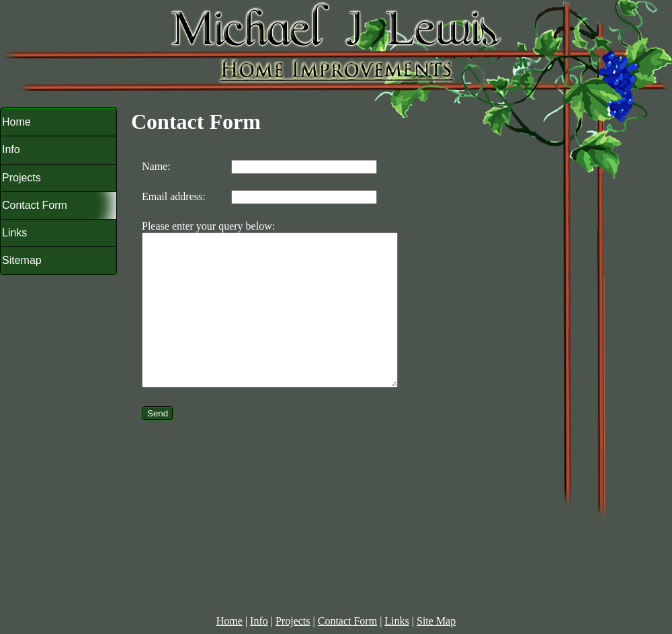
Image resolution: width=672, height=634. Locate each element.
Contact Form (347, 621)
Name (155, 166)
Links (396, 621)
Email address (172, 196)
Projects (293, 621)
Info (259, 621)
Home (229, 621)
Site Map (436, 621)
